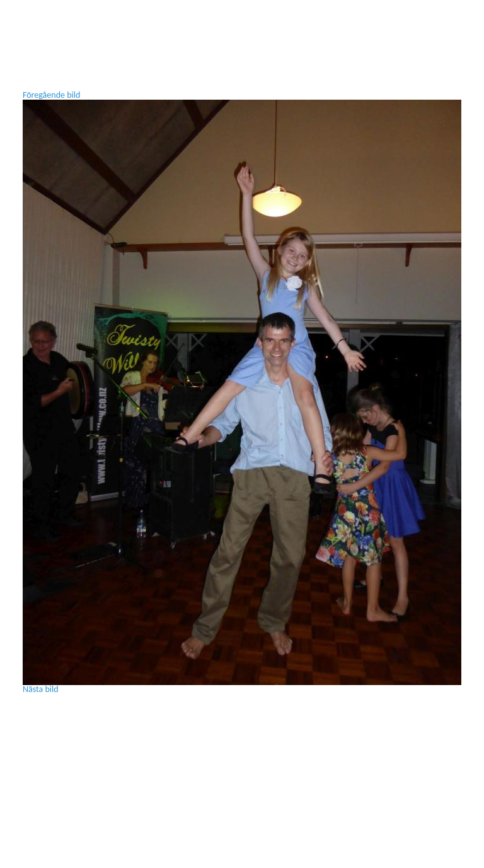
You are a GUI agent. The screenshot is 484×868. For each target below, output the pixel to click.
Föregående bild (51, 95)
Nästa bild (41, 689)
